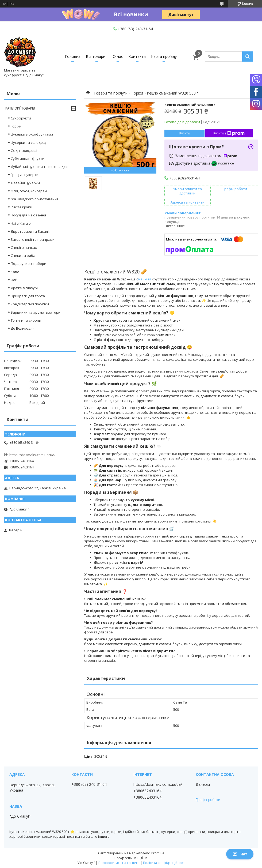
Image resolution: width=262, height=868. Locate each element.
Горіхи (137, 93)
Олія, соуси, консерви (29, 191)
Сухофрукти (21, 118)
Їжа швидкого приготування (35, 199)
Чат (240, 854)
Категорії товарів (20, 108)
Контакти (137, 56)
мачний (145, 279)
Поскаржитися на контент (119, 863)
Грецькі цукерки (25, 175)
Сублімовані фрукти (28, 159)
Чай (14, 280)
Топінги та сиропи (26, 320)
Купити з (229, 133)
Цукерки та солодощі (29, 142)
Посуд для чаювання (28, 215)
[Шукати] (248, 57)
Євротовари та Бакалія (31, 231)
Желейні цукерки (25, 183)
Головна (73, 56)
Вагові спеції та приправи (33, 239)
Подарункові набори (28, 264)
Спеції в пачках (24, 247)
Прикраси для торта (28, 296)
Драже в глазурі (24, 288)
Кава (15, 272)
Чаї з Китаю (21, 223)
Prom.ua (158, 853)
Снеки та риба (23, 255)
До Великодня (23, 328)
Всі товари (96, 56)
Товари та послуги (111, 93)
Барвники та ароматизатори (36, 312)
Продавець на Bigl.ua (131, 858)
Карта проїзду (164, 56)
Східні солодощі (24, 151)
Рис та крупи (22, 207)
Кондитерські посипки (30, 304)
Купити (184, 133)
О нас (118, 56)
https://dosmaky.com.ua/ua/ (32, 455)
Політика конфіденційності (164, 863)
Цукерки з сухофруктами (32, 134)
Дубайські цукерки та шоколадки (39, 167)
